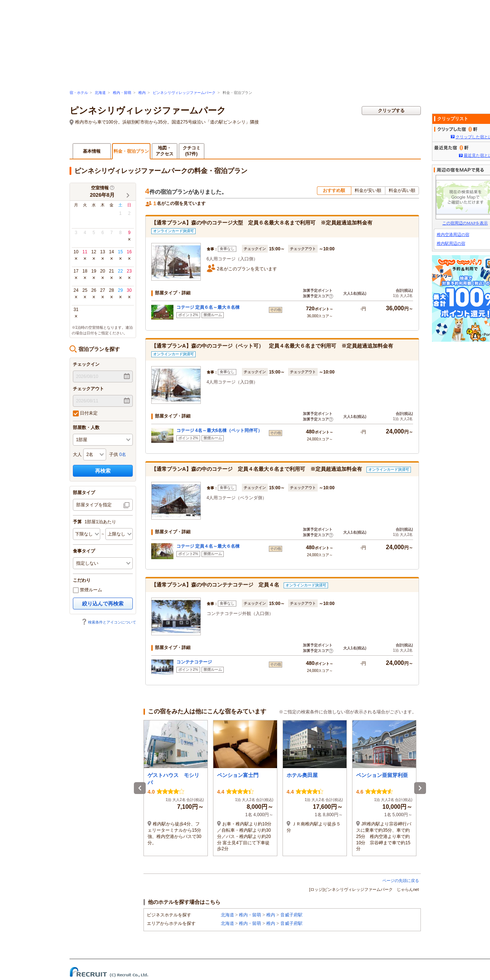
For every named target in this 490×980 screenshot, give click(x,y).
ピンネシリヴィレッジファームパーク (184, 93)
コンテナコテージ (194, 662)
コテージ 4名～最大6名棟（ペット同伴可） (219, 430)
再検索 (103, 471)
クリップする (391, 111)
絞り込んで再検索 (103, 604)
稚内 (142, 93)
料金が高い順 (402, 190)
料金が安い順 (368, 190)
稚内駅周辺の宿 (451, 243)
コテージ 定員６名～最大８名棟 (208, 307)
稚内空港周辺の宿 (453, 234)
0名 (123, 454)
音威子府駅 (291, 915)
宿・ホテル (79, 93)
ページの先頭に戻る (401, 881)
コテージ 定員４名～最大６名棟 (208, 546)
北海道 (100, 93)
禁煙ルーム (87, 590)
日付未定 (85, 413)
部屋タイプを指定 (94, 505)
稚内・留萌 (122, 93)
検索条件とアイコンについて (109, 622)
